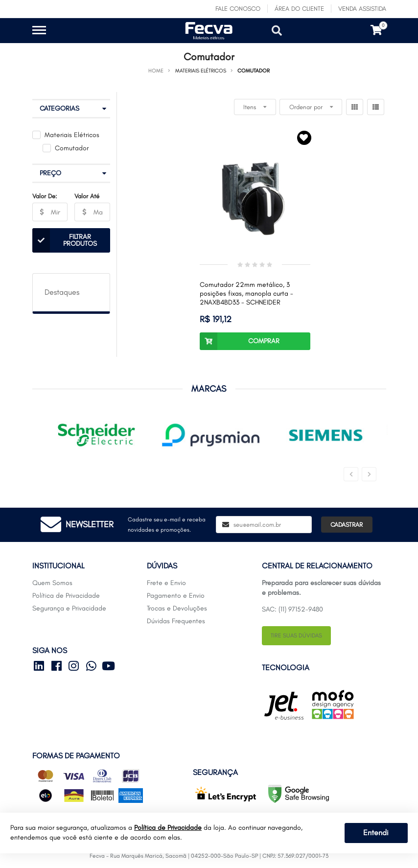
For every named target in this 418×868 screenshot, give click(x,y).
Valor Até (87, 196)
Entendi (376, 833)
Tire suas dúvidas (296, 635)
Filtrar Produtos (65, 240)
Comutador (72, 148)
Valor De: (45, 196)
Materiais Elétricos (72, 135)
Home (156, 71)
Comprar (240, 341)
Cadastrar (347, 525)
